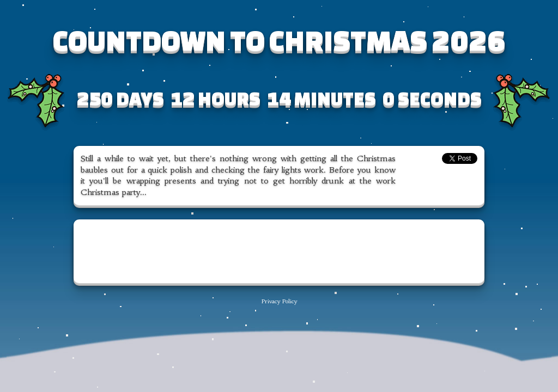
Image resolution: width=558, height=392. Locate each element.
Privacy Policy (279, 301)
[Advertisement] (279, 252)
